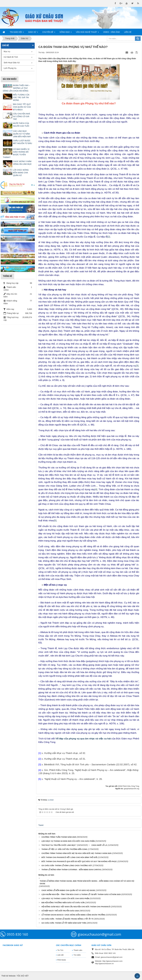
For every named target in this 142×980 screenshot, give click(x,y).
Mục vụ (7, 51)
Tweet (41, 825)
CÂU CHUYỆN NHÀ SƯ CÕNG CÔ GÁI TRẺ (22, 116)
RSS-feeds (62, 960)
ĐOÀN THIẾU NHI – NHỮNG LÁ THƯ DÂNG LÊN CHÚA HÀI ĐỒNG (16, 88)
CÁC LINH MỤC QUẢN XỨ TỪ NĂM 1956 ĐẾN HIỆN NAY (22, 134)
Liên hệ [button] (128, 32)
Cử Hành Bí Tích (11, 57)
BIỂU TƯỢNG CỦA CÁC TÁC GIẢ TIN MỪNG (21, 97)
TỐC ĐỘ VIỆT (23, 976)
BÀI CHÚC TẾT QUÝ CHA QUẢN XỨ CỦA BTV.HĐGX (22, 107)
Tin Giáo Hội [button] (17, 33)
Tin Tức (60, 950)
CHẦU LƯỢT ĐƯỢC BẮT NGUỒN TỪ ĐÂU (23, 142)
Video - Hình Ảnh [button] (111, 32)
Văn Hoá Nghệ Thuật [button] (87, 33)
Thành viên (78, 950)
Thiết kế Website (8, 976)
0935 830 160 (17, 934)
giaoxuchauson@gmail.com (99, 934)
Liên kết (60, 955)
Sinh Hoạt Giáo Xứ (12, 63)
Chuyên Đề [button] (49, 33)
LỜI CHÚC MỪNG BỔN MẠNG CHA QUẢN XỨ (21, 173)
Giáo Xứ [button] (33, 33)
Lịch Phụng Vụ (10, 68)
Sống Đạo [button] (65, 33)
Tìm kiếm (77, 955)
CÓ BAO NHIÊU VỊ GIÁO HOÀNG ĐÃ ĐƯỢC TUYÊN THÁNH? (16, 153)
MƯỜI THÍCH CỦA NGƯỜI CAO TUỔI (21, 125)
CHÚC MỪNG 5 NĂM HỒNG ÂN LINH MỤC (22, 163)
